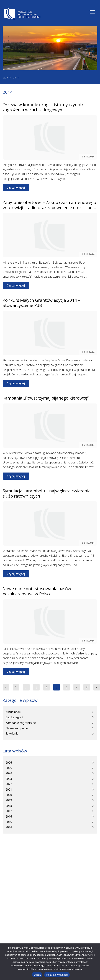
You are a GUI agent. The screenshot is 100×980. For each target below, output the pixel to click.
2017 (9, 811)
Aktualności (13, 712)
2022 (9, 784)
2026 (9, 763)
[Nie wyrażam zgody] (97, 948)
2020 (9, 795)
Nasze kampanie (17, 728)
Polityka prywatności (57, 975)
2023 (9, 779)
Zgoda (37, 975)
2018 (9, 806)
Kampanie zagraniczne (21, 723)
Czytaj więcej (16, 188)
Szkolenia (12, 733)
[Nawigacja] (92, 12)
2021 (9, 790)
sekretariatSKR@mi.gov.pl (27, 879)
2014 (16, 77)
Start (5, 77)
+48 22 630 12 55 (21, 873)
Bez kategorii (14, 717)
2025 (9, 768)
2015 (9, 822)
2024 (9, 773)
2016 (9, 817)
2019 (9, 800)
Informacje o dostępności (20, 894)
